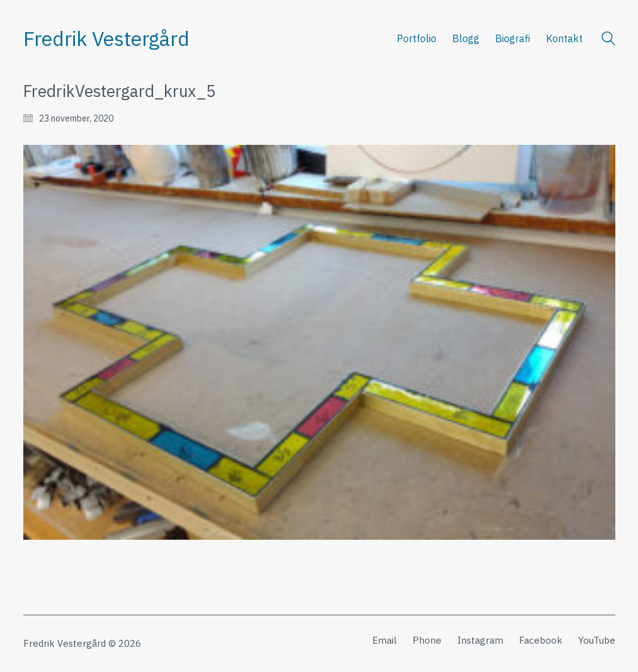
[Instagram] (480, 641)
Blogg (466, 38)
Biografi (513, 38)
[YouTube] (597, 641)
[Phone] (427, 641)
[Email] (385, 641)
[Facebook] (541, 641)
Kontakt (564, 38)
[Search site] (608, 40)
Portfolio (417, 38)
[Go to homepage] (106, 39)
